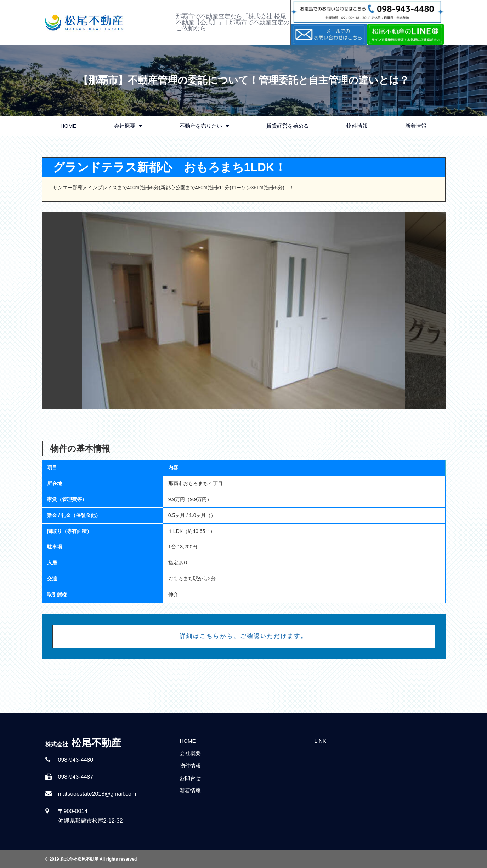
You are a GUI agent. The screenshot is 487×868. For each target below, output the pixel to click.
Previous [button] (62, 311)
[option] (244, 311)
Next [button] (425, 311)
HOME (69, 126)
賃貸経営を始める (288, 126)
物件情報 (357, 126)
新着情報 (416, 126)
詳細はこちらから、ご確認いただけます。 (244, 636)
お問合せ (190, 778)
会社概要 (128, 126)
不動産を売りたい (204, 126)
